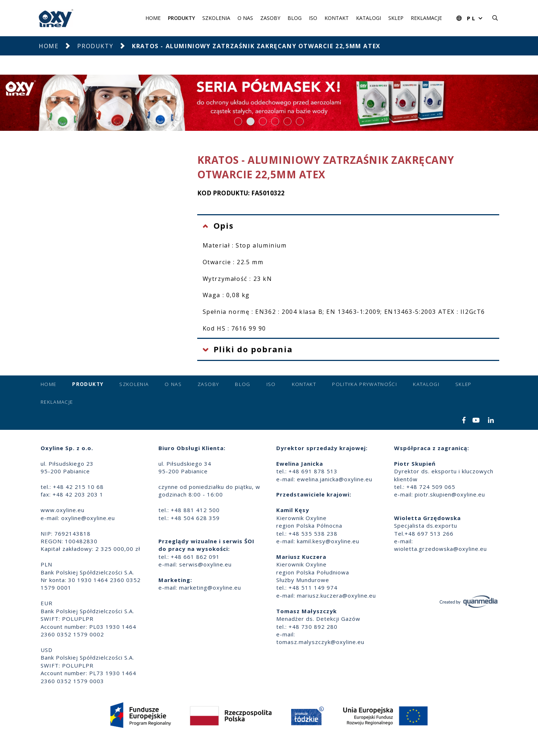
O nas (245, 18)
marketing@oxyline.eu (210, 587)
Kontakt (337, 18)
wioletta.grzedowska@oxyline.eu (440, 549)
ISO (313, 18)
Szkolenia (216, 18)
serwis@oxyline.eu (205, 564)
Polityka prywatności (365, 384)
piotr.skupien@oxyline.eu (450, 494)
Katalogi (369, 18)
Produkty (181, 18)
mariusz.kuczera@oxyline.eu (336, 595)
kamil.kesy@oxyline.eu (328, 541)
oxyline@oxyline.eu (88, 518)
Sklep (396, 18)
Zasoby (270, 18)
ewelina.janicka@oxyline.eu (335, 479)
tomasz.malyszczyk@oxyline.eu (320, 642)
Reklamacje (426, 18)
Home (153, 18)
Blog (295, 18)
